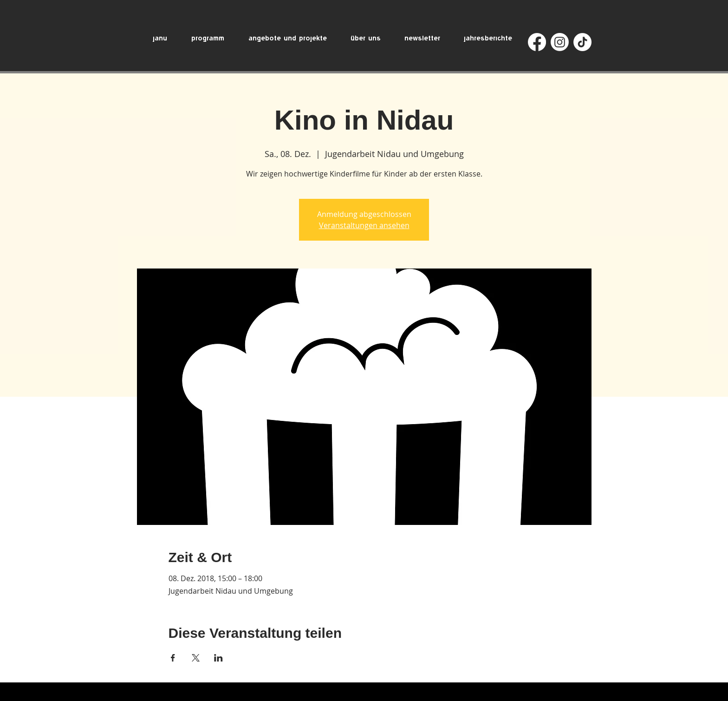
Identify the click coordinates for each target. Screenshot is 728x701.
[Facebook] (537, 42)
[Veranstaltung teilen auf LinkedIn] (218, 658)
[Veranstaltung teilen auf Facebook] (173, 658)
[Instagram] (560, 42)
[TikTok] (582, 42)
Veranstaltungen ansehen (364, 225)
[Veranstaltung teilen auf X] (196, 658)
